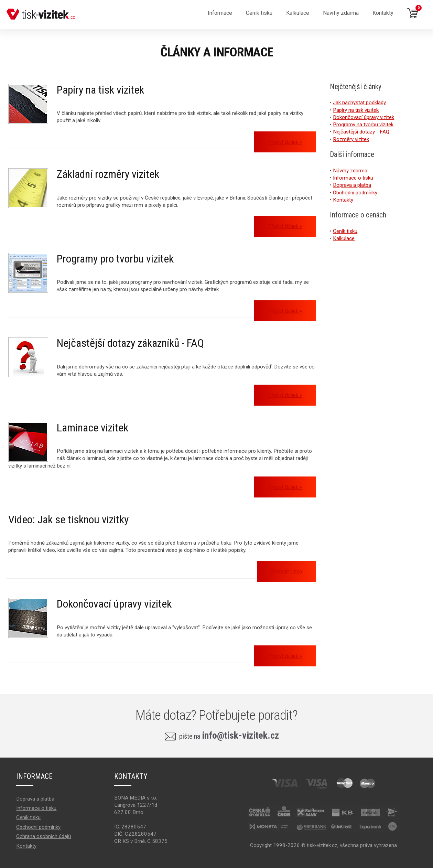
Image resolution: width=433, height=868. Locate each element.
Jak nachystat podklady (359, 103)
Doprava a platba (352, 185)
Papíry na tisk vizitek (100, 90)
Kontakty (383, 13)
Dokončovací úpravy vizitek (114, 604)
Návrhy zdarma (341, 13)
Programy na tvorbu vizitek (363, 125)
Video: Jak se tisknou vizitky (68, 519)
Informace (220, 13)
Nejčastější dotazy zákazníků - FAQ (130, 343)
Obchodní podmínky (355, 193)
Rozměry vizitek (351, 139)
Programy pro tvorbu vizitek (115, 259)
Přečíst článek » (285, 142)
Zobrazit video (286, 572)
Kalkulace (298, 13)
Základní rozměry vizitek (108, 174)
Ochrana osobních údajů (44, 836)
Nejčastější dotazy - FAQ (361, 132)
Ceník (259, 13)
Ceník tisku (345, 231)
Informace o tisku (353, 178)
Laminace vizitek (93, 428)
